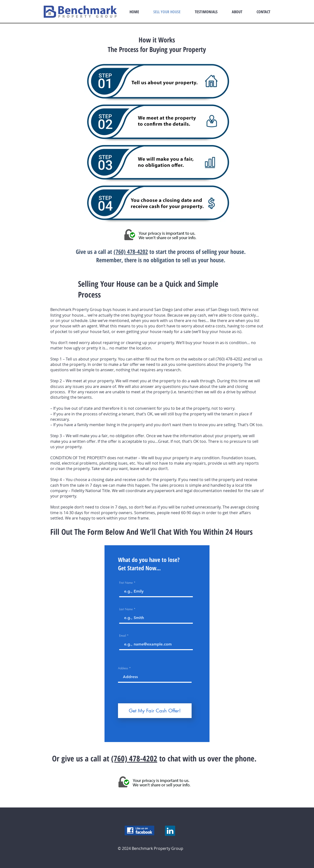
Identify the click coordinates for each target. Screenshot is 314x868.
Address (123, 668)
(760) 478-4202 (131, 252)
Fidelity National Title (91, 491)
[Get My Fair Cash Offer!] (155, 711)
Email (123, 636)
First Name (126, 583)
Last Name (126, 609)
